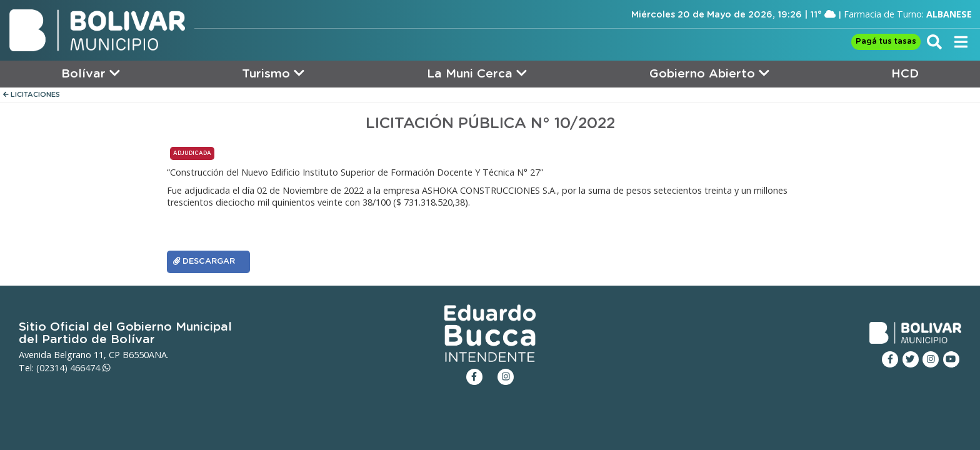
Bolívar (91, 73)
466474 (90, 368)
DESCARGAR (204, 261)
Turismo (273, 73)
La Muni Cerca (477, 73)
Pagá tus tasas (886, 42)
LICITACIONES (32, 95)
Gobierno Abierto (709, 73)
